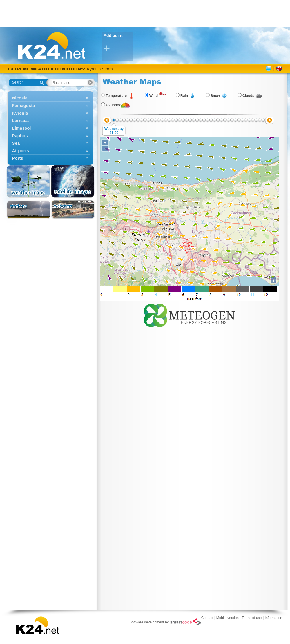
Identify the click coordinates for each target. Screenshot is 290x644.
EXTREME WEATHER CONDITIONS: (47, 69)
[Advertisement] (145, 13)
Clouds (248, 96)
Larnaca (50, 120)
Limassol (50, 128)
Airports (50, 151)
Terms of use (252, 618)
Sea (50, 143)
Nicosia (50, 98)
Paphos (50, 136)
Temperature (116, 96)
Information (273, 618)
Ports (50, 158)
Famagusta (50, 105)
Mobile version (228, 618)
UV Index (113, 105)
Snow (215, 96)
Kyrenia (50, 113)
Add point (118, 43)
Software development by (165, 622)
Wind (154, 96)
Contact (207, 618)
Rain (184, 96)
